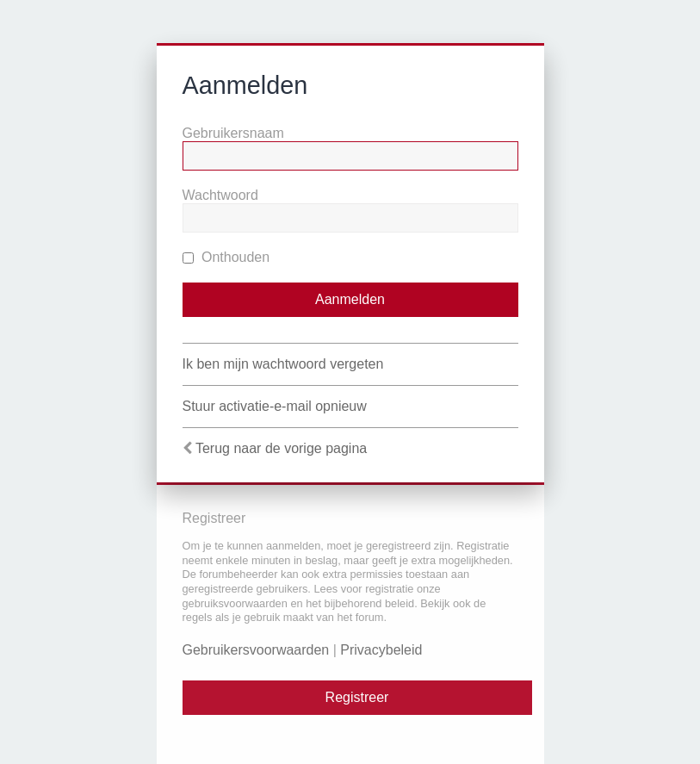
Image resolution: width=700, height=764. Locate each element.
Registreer (357, 697)
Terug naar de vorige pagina (281, 448)
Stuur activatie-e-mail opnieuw (275, 406)
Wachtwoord (220, 195)
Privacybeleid (381, 650)
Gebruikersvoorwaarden (256, 650)
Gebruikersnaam (233, 133)
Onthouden (226, 257)
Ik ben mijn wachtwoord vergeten (283, 364)
